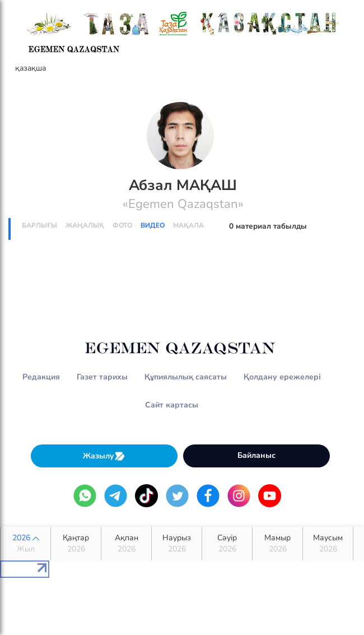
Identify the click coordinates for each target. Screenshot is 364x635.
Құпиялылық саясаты (186, 377)
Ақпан (126, 544)
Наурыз (177, 544)
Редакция (41, 377)
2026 (25, 544)
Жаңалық (85, 225)
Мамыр (277, 544)
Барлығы (39, 225)
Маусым (328, 544)
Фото (122, 225)
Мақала (188, 225)
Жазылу (104, 456)
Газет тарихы (102, 377)
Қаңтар (76, 544)
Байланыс (256, 455)
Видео (153, 225)
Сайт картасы (172, 405)
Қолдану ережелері (282, 377)
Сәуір (227, 544)
